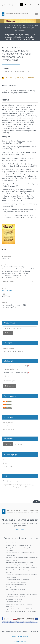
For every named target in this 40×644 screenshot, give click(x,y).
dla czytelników (8, 423)
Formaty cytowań (9, 281)
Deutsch (6, 460)
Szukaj (9, 333)
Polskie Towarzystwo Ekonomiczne (16, 582)
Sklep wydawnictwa (20, 641)
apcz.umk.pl (20, 530)
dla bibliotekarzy (9, 429)
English (6, 463)
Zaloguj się (10, 386)
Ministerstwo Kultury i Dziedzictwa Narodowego (20, 565)
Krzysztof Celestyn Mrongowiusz (15, 485)
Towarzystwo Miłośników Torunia (16, 587)
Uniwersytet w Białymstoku (14, 599)
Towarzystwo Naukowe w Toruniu (16, 589)
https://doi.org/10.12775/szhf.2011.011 (19, 78)
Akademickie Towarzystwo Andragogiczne (18, 545)
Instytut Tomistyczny (12, 560)
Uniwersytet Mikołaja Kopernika (15, 597)
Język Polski (7, 466)
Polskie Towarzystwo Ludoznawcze (16, 584)
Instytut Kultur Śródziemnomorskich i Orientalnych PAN (22, 558)
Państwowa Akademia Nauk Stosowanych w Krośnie (21, 567)
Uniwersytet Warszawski (13, 602)
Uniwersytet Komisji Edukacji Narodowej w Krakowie (21, 594)
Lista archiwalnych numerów (13, 351)
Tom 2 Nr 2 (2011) (8, 290)
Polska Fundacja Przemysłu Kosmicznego (18, 580)
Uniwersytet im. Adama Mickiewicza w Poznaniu (20, 592)
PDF (5, 250)
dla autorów (7, 426)
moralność (23, 487)
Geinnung (30, 485)
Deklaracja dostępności (20, 636)
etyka (16, 487)
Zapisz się (8, 444)
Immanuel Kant (8, 487)
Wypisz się (18, 444)
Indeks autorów (9, 348)
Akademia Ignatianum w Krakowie (16, 543)
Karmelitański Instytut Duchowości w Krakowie (20, 562)
